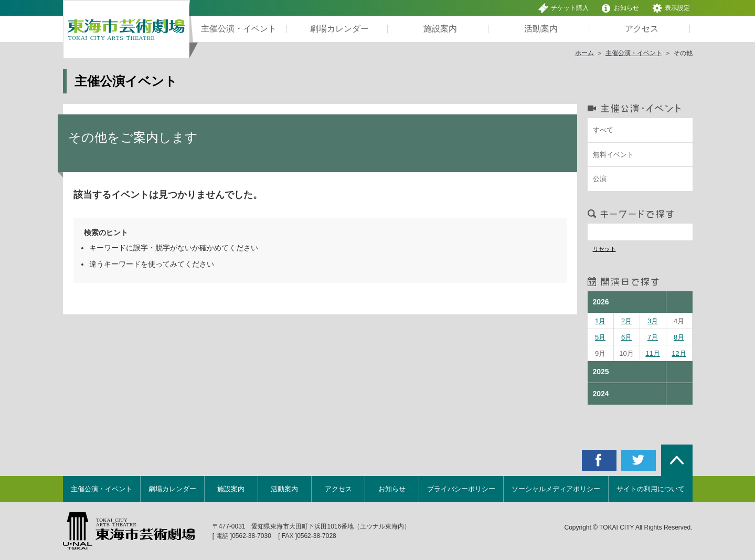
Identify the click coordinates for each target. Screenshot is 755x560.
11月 (652, 353)
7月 (653, 337)
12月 (679, 353)
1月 (600, 321)
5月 (600, 337)
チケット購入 (563, 8)
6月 (626, 337)
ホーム (584, 53)
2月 (626, 321)
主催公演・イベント (634, 53)
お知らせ (620, 8)
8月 (679, 337)
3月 (653, 321)
